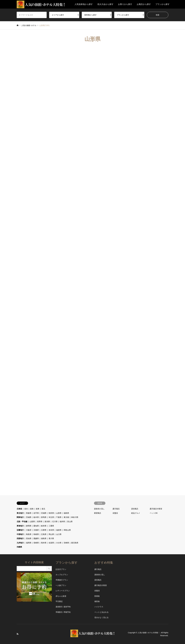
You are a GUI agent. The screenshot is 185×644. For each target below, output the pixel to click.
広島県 (44, 534)
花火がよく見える (101, 617)
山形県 (59, 513)
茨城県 (29, 517)
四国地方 (20, 538)
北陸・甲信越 (22, 522)
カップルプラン (62, 575)
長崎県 (36, 543)
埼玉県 (51, 517)
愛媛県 (36, 538)
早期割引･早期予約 (63, 612)
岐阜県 (44, 526)
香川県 (51, 538)
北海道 (19, 509)
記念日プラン (61, 569)
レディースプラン (63, 591)
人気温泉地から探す (84, 4)
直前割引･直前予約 (63, 607)
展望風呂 (98, 513)
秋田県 (51, 513)
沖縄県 (19, 547)
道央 (26, 509)
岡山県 (51, 534)
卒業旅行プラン (62, 580)
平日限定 (59, 601)
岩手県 (36, 513)
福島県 (66, 513)
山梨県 (32, 522)
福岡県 (29, 543)
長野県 (40, 522)
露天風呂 (116, 509)
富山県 (70, 522)
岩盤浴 (115, 513)
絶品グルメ (136, 513)
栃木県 (36, 517)
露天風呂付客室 (156, 509)
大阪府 (29, 530)
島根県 (36, 534)
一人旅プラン (61, 585)
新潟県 (47, 522)
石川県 (55, 522)
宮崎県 (66, 543)
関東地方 (20, 517)
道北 (43, 509)
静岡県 (29, 526)
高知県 (29, 538)
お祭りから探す (125, 4)
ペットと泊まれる (101, 612)
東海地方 (20, 526)
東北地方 (20, 513)
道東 (38, 509)
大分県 (59, 543)
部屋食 (97, 596)
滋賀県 (59, 530)
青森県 (29, 513)
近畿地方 (20, 530)
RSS (18, 634)
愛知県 (36, 526)
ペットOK (154, 513)
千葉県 (59, 517)
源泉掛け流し (99, 509)
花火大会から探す (105, 4)
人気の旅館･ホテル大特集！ (149, 633)
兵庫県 (44, 530)
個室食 (97, 601)
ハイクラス (99, 607)
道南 (32, 509)
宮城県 (44, 513)
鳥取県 (29, 534)
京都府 (36, 530)
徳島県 (44, 538)
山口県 (59, 534)
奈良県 (51, 530)
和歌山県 (67, 530)
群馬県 (44, 517)
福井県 (62, 522)
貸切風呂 (135, 509)
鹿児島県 (75, 543)
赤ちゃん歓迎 (61, 596)
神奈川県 (75, 517)
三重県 (51, 526)
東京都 (66, 517)
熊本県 (44, 543)
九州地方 (20, 543)
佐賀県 (51, 543)
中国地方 (20, 534)
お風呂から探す (144, 4)
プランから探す (163, 4)
